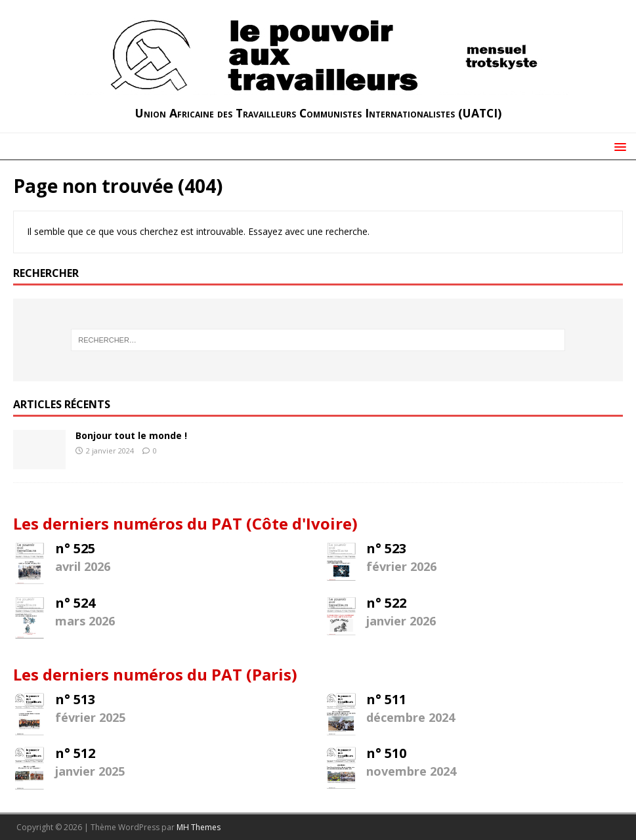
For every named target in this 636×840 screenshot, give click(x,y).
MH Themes (199, 827)
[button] (618, 146)
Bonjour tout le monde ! (131, 435)
